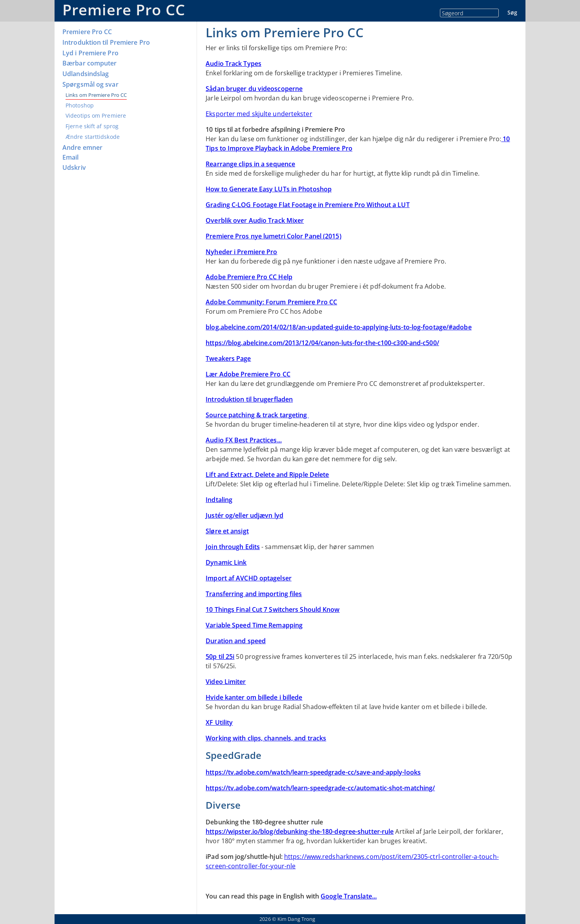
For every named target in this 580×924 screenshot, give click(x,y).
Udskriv (74, 168)
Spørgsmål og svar (90, 85)
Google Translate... (349, 896)
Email (71, 157)
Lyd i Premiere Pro (90, 53)
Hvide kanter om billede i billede (254, 697)
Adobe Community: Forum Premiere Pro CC (271, 302)
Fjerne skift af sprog (92, 126)
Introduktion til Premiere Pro (106, 43)
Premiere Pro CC (124, 10)
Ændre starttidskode (93, 137)
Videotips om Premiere (96, 115)
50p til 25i (220, 657)
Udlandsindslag (86, 74)
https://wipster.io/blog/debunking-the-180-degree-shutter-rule (300, 831)
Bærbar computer (90, 63)
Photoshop (80, 105)
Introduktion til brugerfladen (249, 399)
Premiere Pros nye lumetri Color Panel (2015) (273, 236)
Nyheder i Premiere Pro (241, 252)
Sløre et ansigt (227, 531)
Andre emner (82, 148)
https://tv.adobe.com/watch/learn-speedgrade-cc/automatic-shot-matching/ (320, 788)
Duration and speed (236, 641)
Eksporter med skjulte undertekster (259, 114)
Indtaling (219, 500)
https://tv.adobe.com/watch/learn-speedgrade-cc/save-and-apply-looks (313, 772)
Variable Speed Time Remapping (254, 625)
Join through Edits (233, 547)
